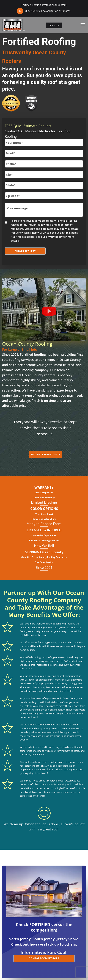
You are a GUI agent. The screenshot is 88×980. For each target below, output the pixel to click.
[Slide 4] (50, 462)
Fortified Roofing (33, 354)
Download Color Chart (44, 519)
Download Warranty (44, 498)
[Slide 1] (31, 462)
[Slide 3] (44, 462)
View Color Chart (44, 514)
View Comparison (44, 493)
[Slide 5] (57, 462)
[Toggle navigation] (83, 25)
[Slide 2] (38, 462)
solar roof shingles (54, 788)
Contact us (54, 25)
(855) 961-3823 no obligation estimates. (48, 11)
